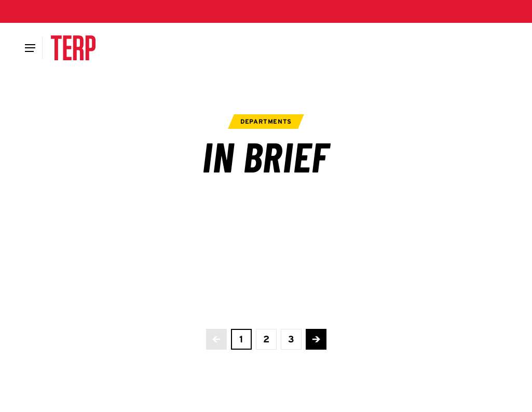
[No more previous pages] (216, 339)
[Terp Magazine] (73, 48)
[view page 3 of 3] (291, 339)
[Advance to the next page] (316, 339)
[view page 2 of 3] (266, 339)
